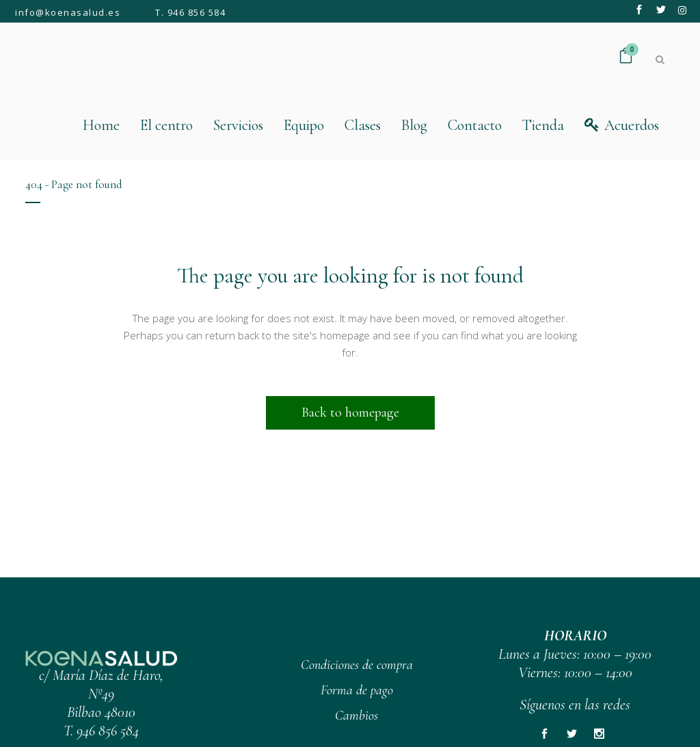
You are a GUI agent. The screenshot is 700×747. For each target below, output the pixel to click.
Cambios (356, 716)
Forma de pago (357, 690)
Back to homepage (350, 412)
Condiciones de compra (357, 665)
